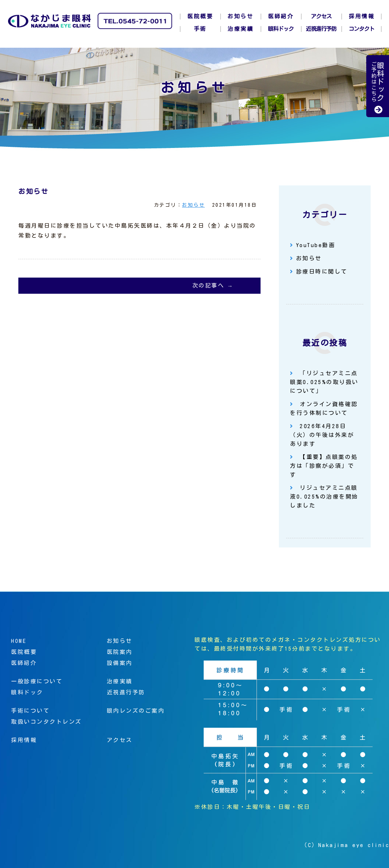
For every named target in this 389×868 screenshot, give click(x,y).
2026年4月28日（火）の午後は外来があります (322, 435)
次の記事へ (208, 285)
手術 (200, 29)
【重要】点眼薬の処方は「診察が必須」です (324, 466)
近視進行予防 (321, 29)
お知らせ (240, 16)
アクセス (321, 16)
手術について (30, 711)
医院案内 (120, 652)
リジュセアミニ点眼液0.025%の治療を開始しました (324, 497)
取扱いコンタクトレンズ (46, 722)
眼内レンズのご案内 (136, 711)
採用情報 (361, 16)
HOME (19, 641)
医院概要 (200, 16)
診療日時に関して (322, 272)
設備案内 (120, 663)
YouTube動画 (316, 245)
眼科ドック (281, 29)
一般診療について (37, 681)
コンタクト (361, 29)
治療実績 (240, 29)
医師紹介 (281, 16)
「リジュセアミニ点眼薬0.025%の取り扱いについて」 (324, 382)
